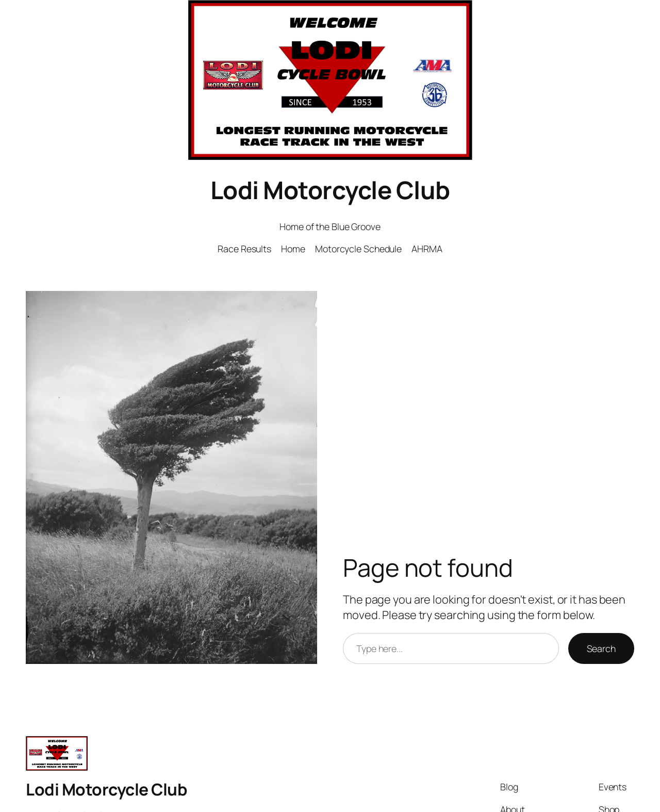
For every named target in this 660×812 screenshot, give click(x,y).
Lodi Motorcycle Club (330, 190)
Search (601, 648)
